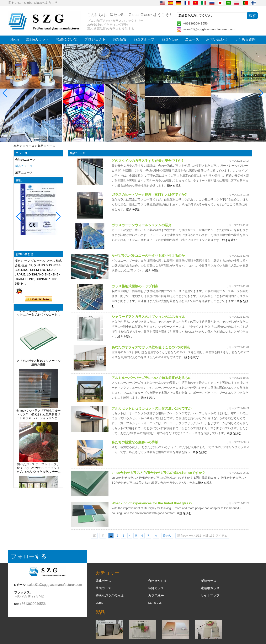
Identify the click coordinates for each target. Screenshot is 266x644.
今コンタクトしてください (39, 299)
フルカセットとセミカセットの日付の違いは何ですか (151, 408)
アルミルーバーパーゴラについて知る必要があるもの (151, 378)
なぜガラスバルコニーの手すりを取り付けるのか (148, 256)
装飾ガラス (156, 588)
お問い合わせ (217, 39)
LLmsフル (155, 603)
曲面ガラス (103, 588)
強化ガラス (103, 581)
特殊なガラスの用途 (110, 595)
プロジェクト (95, 39)
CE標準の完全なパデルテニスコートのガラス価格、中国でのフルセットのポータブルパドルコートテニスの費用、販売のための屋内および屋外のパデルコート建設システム (38, 313)
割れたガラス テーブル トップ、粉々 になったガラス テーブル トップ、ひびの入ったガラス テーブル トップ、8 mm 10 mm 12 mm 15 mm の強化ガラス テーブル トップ (38, 470)
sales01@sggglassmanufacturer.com (209, 29)
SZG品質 (120, 39)
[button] (125, 139)
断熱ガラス (209, 581)
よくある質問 (245, 39)
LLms (99, 603)
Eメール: (20, 585)
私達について (67, 39)
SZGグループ (144, 39)
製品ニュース (24, 166)
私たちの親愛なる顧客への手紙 (135, 442)
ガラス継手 (156, 595)
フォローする (29, 556)
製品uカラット (38, 39)
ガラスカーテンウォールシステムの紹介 (142, 225)
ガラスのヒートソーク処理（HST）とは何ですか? (149, 195)
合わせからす (158, 581)
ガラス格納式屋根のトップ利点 (135, 286)
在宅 (16, 146)
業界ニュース (24, 172)
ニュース (192, 39)
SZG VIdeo (170, 39)
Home (15, 39)
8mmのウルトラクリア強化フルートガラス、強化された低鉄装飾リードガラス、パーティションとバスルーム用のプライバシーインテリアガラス (38, 417)
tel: (17, 604)
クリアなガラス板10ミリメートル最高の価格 (38, 365)
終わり (167, 536)
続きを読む (174, 186)
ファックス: (22, 592)
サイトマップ (210, 595)
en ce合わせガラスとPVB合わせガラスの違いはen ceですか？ (158, 473)
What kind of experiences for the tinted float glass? (152, 503)
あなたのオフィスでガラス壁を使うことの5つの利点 (151, 347)
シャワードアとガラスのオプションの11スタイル (148, 317)
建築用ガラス (210, 588)
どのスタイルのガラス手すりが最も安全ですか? (148, 161)
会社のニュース (25, 160)
